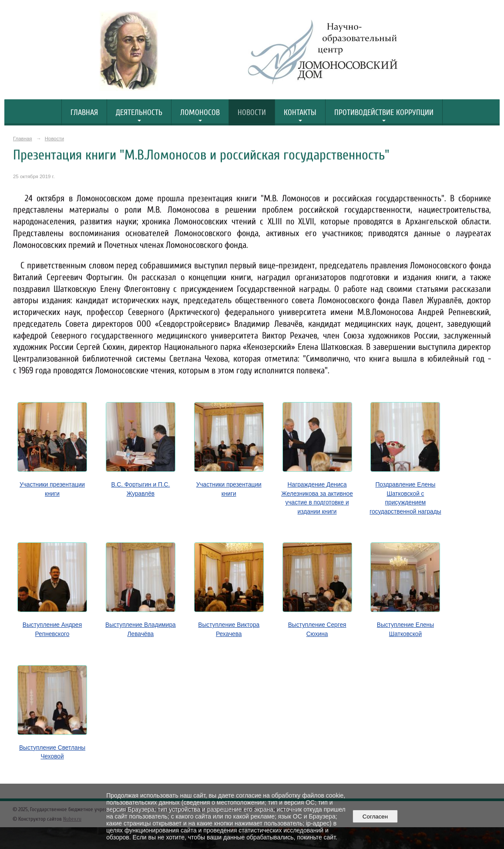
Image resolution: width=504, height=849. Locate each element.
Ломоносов (200, 113)
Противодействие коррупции (384, 113)
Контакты (300, 113)
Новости (252, 113)
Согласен (375, 817)
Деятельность (139, 113)
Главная (84, 113)
